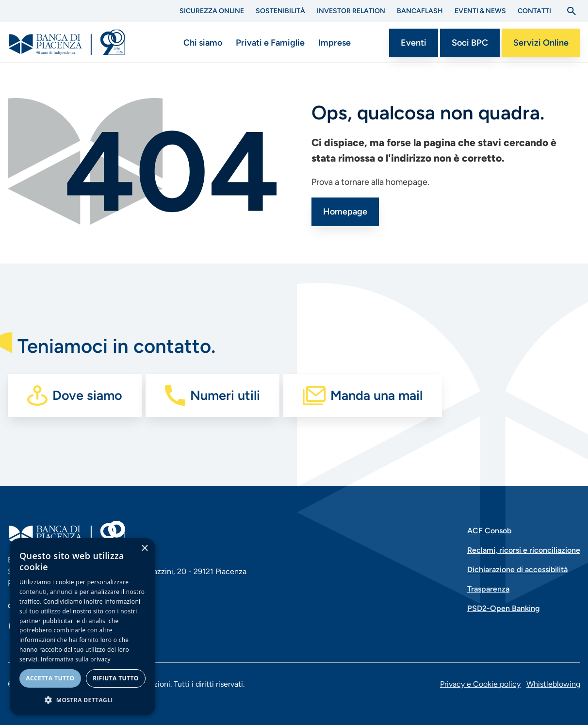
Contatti (534, 11)
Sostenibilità (280, 11)
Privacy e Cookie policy (480, 684)
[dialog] (82, 627)
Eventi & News (480, 11)
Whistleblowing (553, 684)
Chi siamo (203, 43)
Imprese (335, 43)
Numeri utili (225, 395)
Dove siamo (87, 395)
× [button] (144, 549)
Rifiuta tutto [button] (116, 678)
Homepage (345, 212)
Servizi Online (541, 43)
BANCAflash (420, 11)
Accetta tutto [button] (50, 678)
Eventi (414, 43)
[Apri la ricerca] (572, 11)
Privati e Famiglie (270, 43)
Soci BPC (470, 43)
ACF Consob (489, 531)
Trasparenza (488, 589)
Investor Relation (351, 11)
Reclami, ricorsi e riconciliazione (524, 550)
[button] (82, 700)
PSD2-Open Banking (504, 608)
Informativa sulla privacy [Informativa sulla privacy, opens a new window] (76, 659)
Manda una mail (376, 395)
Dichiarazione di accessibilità (517, 569)
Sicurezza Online (212, 11)
